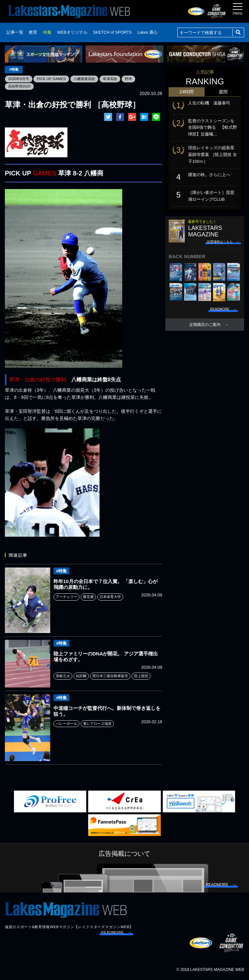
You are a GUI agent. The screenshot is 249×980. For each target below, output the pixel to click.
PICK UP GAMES (53, 79)
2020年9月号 (19, 79)
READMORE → (116, 933)
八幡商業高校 (89, 79)
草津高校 (116, 79)
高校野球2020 (20, 86)
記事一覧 (15, 32)
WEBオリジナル (72, 32)
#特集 (14, 69)
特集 (47, 32)
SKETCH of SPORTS (112, 32)
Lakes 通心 (148, 32)
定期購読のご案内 (205, 325)
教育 (33, 32)
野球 (135, 79)
